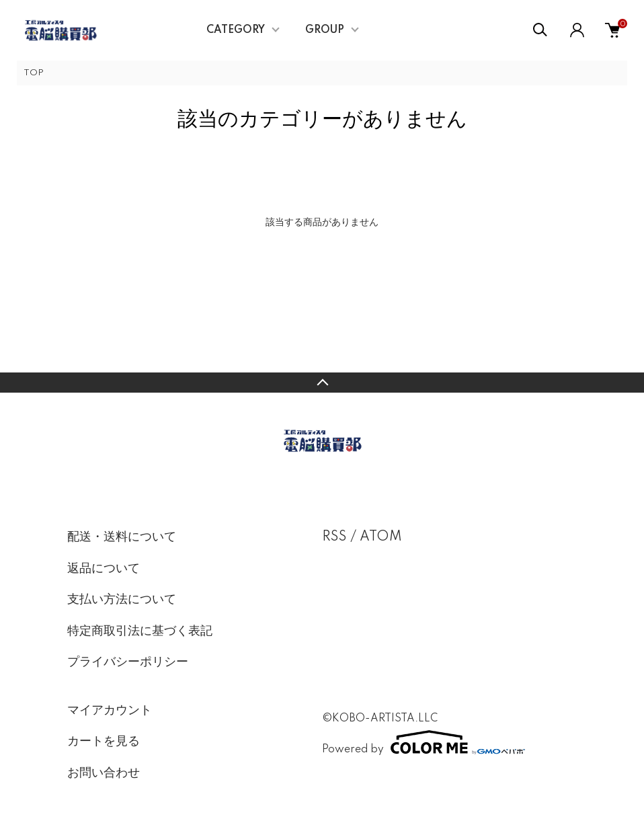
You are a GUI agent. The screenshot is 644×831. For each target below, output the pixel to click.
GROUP (325, 30)
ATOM (381, 537)
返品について (104, 569)
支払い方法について (122, 600)
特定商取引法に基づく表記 (140, 631)
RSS (334, 537)
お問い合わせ (104, 773)
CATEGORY (236, 30)
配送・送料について (122, 537)
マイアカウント (110, 711)
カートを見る (104, 742)
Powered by (424, 742)
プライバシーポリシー (128, 662)
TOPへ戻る (322, 383)
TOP (34, 73)
